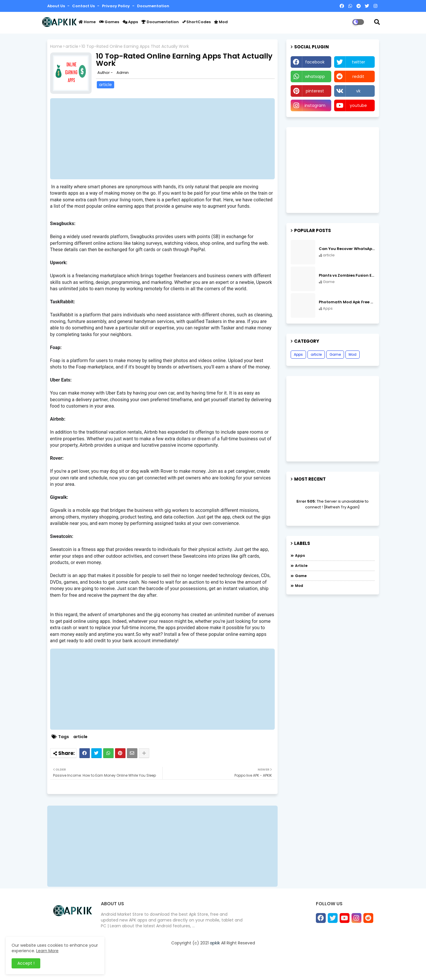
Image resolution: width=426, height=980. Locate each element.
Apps (130, 22)
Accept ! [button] (26, 963)
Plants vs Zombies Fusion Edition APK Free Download (347, 275)
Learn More (47, 951)
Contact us (84, 6)
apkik (215, 943)
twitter (358, 62)
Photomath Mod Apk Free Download (347, 302)
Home (87, 22)
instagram (315, 105)
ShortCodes (196, 22)
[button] (377, 22)
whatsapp (315, 76)
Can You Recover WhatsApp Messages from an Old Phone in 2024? (347, 249)
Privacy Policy (116, 6)
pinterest (315, 91)
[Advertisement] (165, 139)
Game (335, 354)
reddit (358, 76)
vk (358, 91)
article (72, 46)
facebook (315, 62)
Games (109, 22)
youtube (358, 105)
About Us (57, 6)
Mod (221, 22)
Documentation (153, 6)
